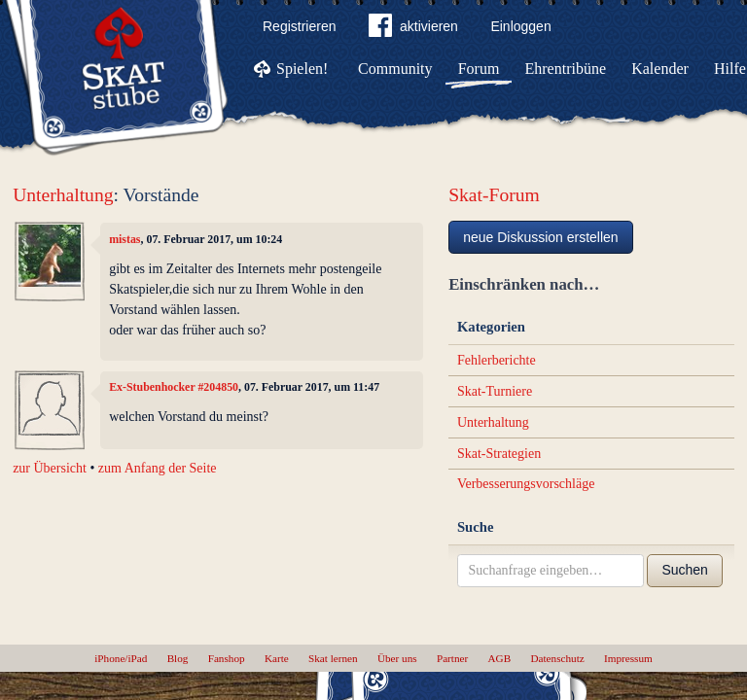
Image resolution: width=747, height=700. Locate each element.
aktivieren (413, 29)
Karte (277, 658)
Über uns (397, 658)
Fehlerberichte (497, 360)
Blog (178, 658)
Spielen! (302, 69)
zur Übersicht (50, 468)
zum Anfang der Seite (158, 468)
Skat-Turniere (495, 391)
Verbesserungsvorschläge (526, 484)
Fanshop (227, 658)
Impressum (628, 658)
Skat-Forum (494, 195)
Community (395, 69)
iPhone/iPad (121, 658)
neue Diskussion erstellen (541, 237)
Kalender (660, 69)
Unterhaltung (63, 195)
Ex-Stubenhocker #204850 (174, 387)
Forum (479, 69)
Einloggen (520, 26)
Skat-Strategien (499, 454)
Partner (452, 658)
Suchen (684, 570)
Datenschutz (557, 658)
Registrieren (299, 26)
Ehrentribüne (566, 69)
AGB (500, 658)
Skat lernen (333, 658)
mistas (124, 239)
